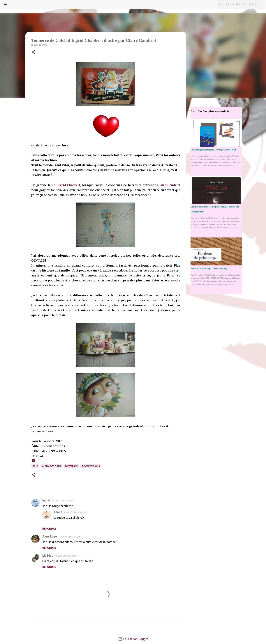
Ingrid (46, 500)
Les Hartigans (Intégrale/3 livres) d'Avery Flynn (213, 150)
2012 (35, 466)
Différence (71, 466)
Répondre (49, 529)
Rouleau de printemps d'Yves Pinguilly (209, 269)
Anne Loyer (50, 536)
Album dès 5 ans (52, 466)
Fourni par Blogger (133, 639)
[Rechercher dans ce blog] (244, 4)
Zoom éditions (91, 466)
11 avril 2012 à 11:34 (62, 501)
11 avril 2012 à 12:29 (70, 537)
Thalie (58, 512)
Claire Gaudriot (169, 185)
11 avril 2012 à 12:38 (74, 512)
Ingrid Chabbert (68, 185)
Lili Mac (48, 556)
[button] (34, 52)
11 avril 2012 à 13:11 (65, 556)
